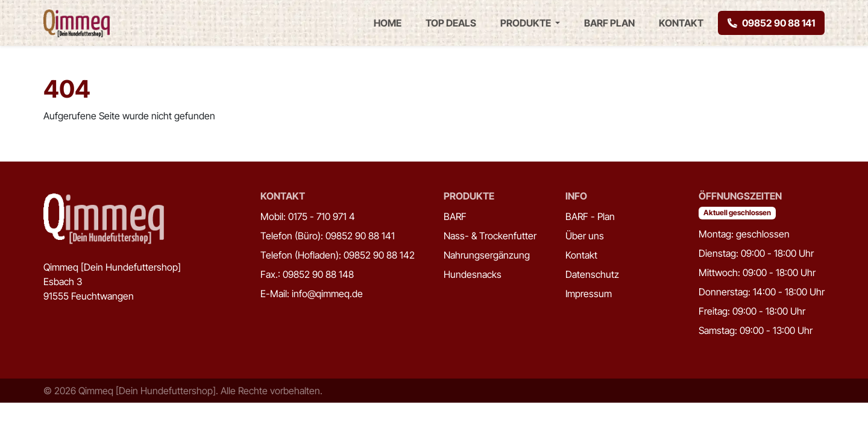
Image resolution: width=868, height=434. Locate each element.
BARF (455, 216)
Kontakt (681, 23)
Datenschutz (592, 274)
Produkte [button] (527, 23)
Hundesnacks (473, 274)
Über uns (585, 236)
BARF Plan (609, 23)
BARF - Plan (590, 216)
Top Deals (451, 23)
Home (388, 23)
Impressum (589, 294)
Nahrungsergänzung (487, 255)
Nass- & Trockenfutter (490, 236)
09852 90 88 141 (771, 23)
